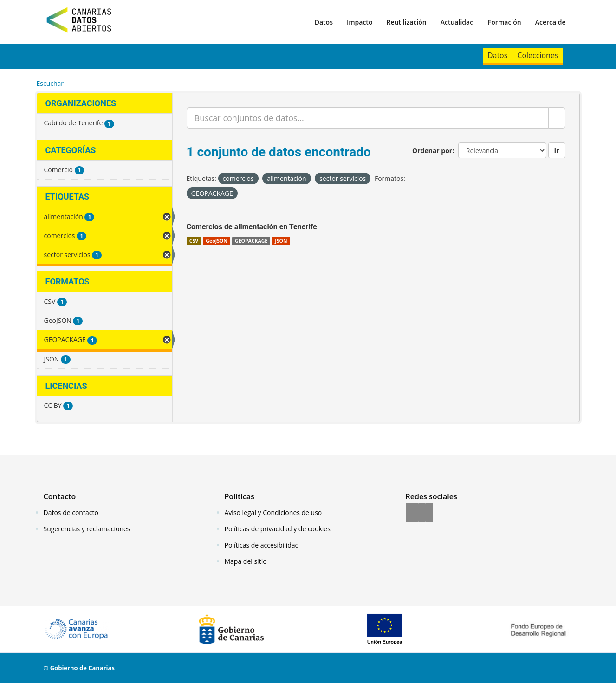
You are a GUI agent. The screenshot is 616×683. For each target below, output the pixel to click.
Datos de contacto (71, 512)
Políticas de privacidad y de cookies (278, 529)
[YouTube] (429, 513)
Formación (505, 22)
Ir (557, 150)
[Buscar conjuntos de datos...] (368, 118)
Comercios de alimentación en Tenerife (252, 227)
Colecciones (538, 55)
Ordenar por (432, 151)
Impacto (360, 22)
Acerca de (551, 22)
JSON (281, 241)
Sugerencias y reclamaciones (87, 529)
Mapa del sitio (246, 561)
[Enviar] (557, 118)
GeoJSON (216, 241)
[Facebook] (412, 513)
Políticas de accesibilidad (262, 545)
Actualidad (457, 22)
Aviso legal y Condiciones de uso (273, 512)
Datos (324, 22)
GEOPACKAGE (251, 241)
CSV (194, 241)
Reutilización (406, 22)
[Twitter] (422, 513)
